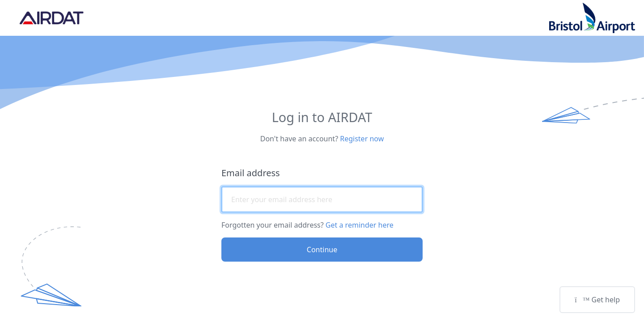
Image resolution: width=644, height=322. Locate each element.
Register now (362, 139)
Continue (322, 250)
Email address (251, 173)
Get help (597, 300)
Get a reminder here (360, 225)
